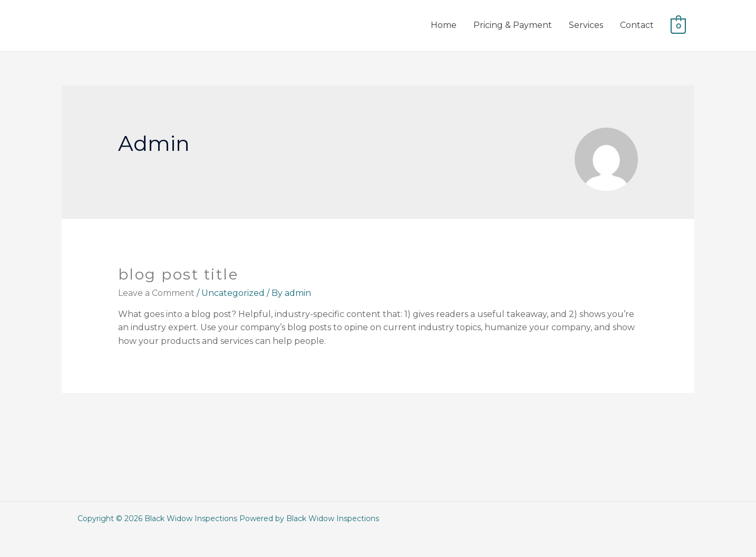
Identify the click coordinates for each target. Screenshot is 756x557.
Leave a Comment (156, 293)
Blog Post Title (178, 274)
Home (444, 25)
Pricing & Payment (513, 25)
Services (586, 25)
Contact (637, 25)
